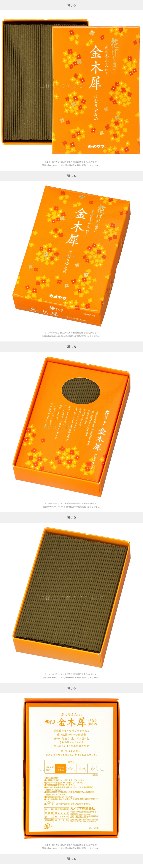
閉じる (72, 5)
